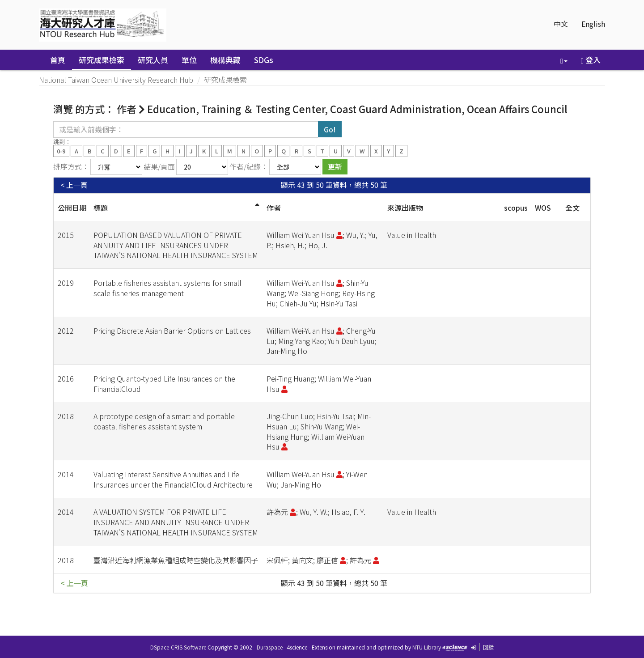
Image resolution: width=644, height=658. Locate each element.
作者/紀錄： (249, 166)
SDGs (264, 60)
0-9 (61, 151)
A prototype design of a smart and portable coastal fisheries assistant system (164, 421)
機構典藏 (225, 60)
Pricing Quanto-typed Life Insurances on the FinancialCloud (164, 384)
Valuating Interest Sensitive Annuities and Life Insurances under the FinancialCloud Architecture (173, 479)
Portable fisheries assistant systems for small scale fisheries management (167, 288)
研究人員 (153, 60)
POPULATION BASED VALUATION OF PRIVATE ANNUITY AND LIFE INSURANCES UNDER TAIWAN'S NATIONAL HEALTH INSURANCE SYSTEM (176, 245)
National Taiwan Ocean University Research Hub (116, 80)
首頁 (58, 60)
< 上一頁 (74, 185)
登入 (591, 60)
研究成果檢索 (102, 60)
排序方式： (71, 166)
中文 (561, 24)
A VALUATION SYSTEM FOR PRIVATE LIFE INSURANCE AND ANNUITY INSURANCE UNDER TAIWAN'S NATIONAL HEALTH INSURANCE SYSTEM (176, 522)
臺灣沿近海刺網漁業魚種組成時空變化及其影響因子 (176, 560)
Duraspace (270, 647)
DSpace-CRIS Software (178, 647)
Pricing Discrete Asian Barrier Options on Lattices (172, 331)
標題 (101, 208)
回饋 (488, 647)
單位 (189, 60)
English (593, 24)
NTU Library (427, 647)
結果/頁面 (159, 166)
